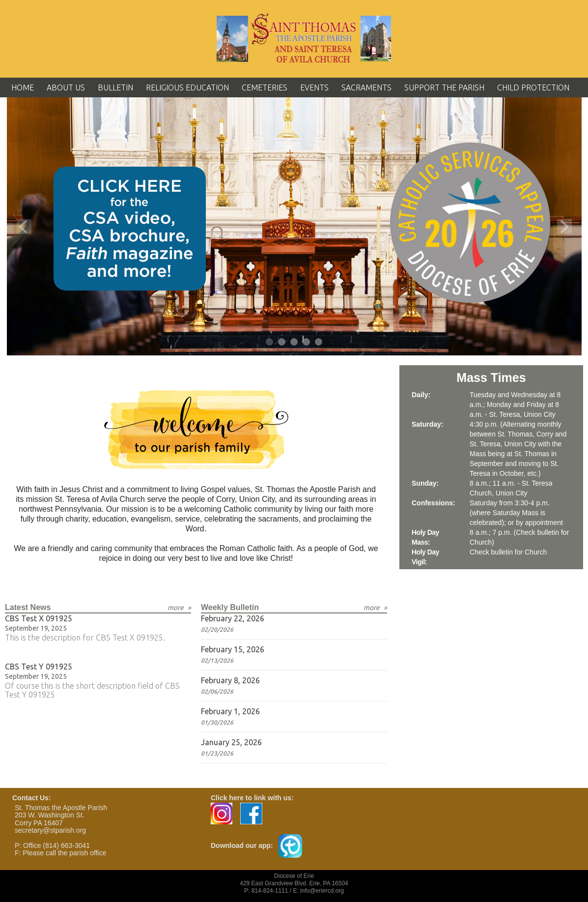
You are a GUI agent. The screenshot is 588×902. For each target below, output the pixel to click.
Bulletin (115, 87)
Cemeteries (265, 87)
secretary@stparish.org (50, 830)
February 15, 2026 (233, 649)
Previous (24, 227)
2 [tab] (282, 342)
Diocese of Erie (294, 876)
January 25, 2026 (231, 742)
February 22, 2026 (233, 618)
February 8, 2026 (230, 680)
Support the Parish (444, 87)
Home (23, 87)
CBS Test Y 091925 (39, 667)
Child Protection (533, 87)
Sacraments (366, 87)
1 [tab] (270, 342)
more (176, 608)
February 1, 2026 (230, 711)
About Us (66, 87)
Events (314, 87)
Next (564, 227)
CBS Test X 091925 (39, 618)
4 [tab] (307, 342)
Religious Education (187, 87)
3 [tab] (294, 342)
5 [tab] (319, 342)
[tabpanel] (294, 226)
